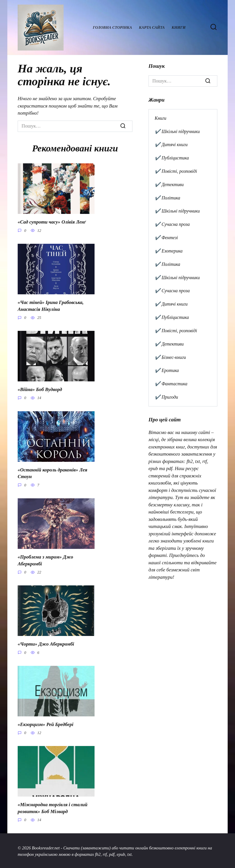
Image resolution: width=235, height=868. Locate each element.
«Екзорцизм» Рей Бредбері (45, 723)
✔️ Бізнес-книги (170, 357)
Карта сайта (152, 27)
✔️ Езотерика (169, 251)
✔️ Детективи (169, 184)
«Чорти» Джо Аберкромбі (46, 643)
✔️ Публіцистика (172, 158)
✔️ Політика (167, 198)
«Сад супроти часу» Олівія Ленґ (52, 222)
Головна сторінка (112, 27)
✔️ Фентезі (166, 238)
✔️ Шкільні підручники (177, 131)
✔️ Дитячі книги (171, 145)
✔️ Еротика (167, 370)
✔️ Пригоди (166, 397)
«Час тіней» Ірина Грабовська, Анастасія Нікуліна (51, 305)
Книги (179, 27)
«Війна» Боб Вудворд (40, 389)
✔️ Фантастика (171, 384)
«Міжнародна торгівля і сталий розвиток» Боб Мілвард (53, 807)
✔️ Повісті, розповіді (176, 171)
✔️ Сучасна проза (172, 224)
